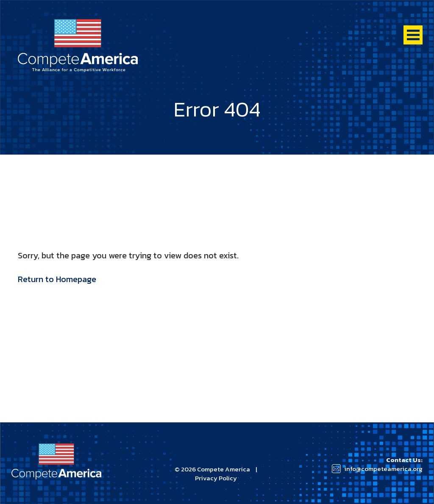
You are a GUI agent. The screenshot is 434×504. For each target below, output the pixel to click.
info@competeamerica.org (383, 469)
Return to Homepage (57, 279)
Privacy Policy (216, 478)
